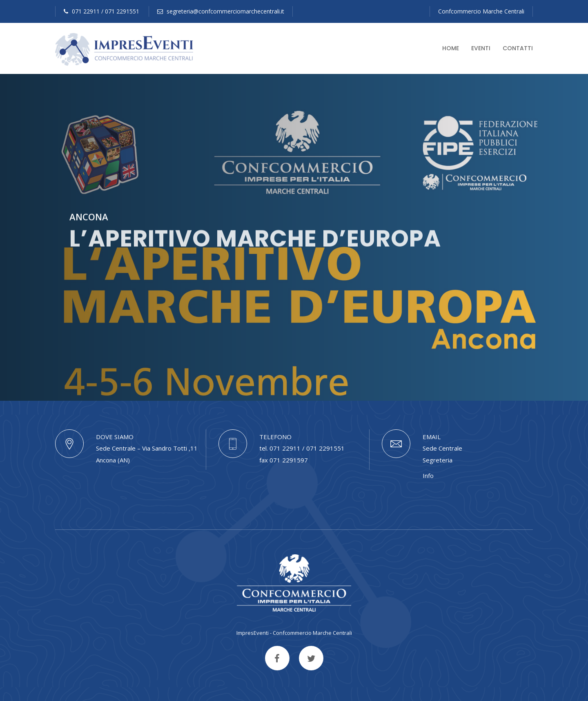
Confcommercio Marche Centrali (481, 11)
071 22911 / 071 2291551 (101, 11)
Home (451, 48)
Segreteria (438, 460)
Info (428, 476)
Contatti (518, 48)
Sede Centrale (442, 448)
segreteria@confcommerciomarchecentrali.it (221, 11)
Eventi (481, 48)
